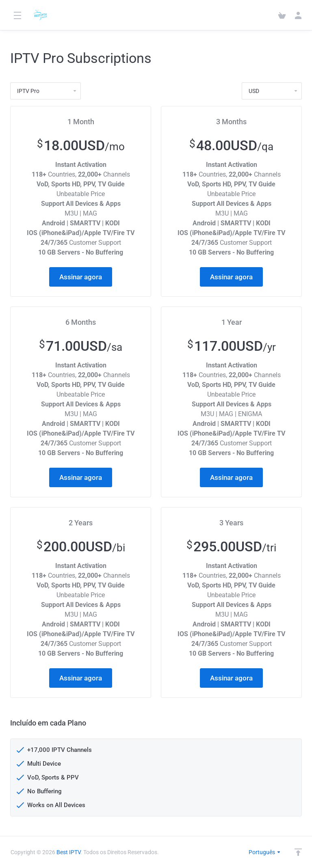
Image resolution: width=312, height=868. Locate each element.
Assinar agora (81, 277)
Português (265, 852)
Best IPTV (68, 852)
